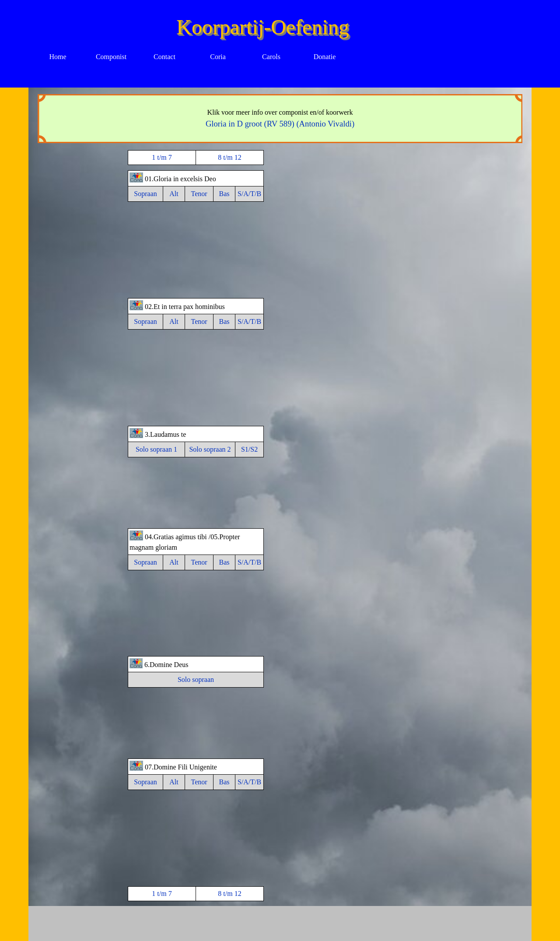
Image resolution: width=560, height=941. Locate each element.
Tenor (199, 194)
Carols (271, 57)
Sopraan (145, 194)
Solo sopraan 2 (210, 449)
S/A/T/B (249, 194)
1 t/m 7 (162, 157)
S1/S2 (249, 449)
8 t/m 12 (229, 157)
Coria (218, 57)
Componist (111, 57)
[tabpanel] (280, 119)
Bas (224, 194)
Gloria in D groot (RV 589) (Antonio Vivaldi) (280, 124)
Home (58, 57)
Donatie (325, 57)
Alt (174, 194)
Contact (164, 57)
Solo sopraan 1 (156, 449)
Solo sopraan (196, 679)
